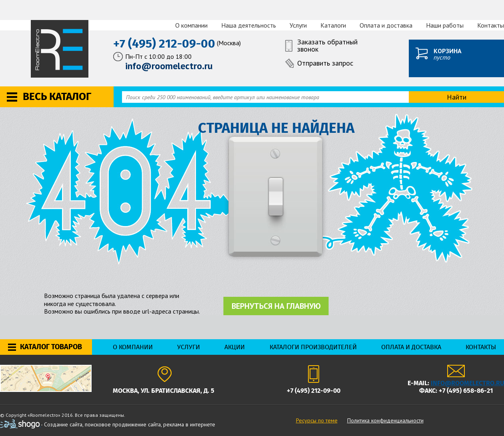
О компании (191, 25)
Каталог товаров (51, 347)
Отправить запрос (325, 63)
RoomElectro (60, 49)
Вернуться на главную (276, 306)
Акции (235, 347)
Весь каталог (57, 97)
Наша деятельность (249, 25)
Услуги (298, 25)
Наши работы (445, 25)
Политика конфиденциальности (385, 420)
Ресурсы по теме (317, 420)
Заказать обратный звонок (327, 46)
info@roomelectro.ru (467, 383)
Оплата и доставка (386, 25)
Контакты (491, 25)
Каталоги (333, 25)
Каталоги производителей (313, 347)
